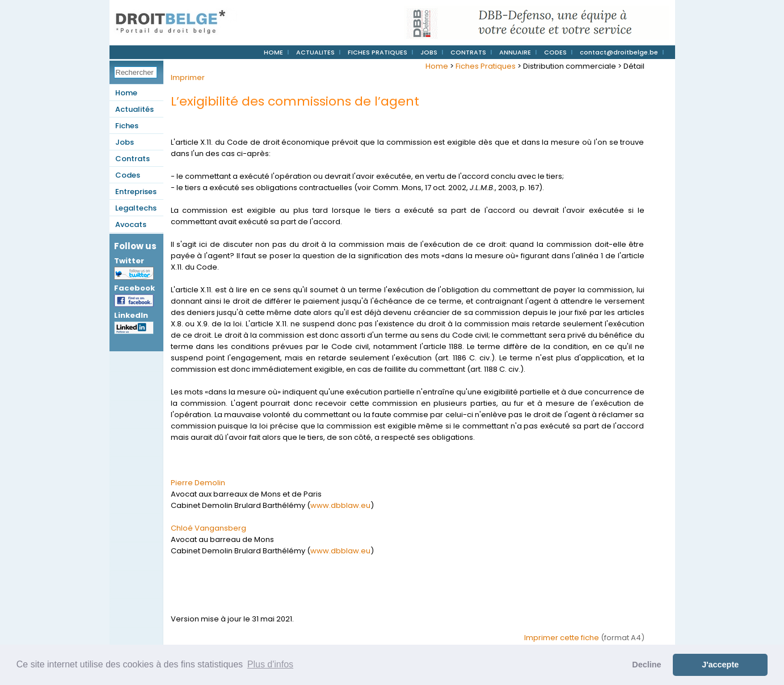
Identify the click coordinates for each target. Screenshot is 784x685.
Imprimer (188, 77)
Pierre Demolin (198, 483)
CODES (555, 52)
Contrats (132, 159)
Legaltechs (136, 208)
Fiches (127, 126)
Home (126, 93)
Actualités (134, 109)
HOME (273, 52)
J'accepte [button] (720, 665)
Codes (128, 175)
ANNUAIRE (515, 52)
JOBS (429, 52)
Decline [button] (646, 665)
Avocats (131, 224)
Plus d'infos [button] (270, 664)
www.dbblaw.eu (340, 505)
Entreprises (136, 192)
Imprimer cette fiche (562, 638)
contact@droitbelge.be (619, 52)
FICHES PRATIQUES (378, 52)
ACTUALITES (315, 52)
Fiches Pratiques (486, 66)
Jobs (125, 142)
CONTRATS (468, 52)
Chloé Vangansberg (208, 528)
